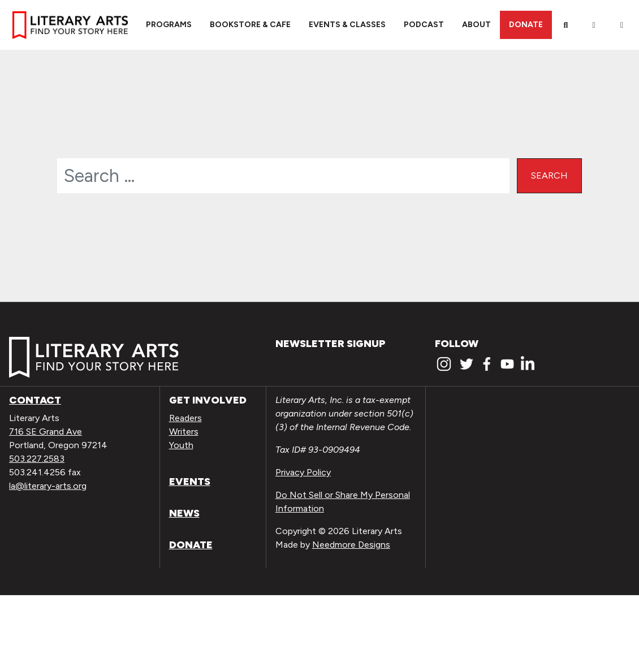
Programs (169, 25)
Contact (35, 400)
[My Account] (594, 25)
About (476, 25)
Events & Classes (347, 25)
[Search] (566, 25)
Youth (181, 445)
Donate (526, 25)
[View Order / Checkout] (622, 25)
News (184, 513)
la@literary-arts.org (48, 486)
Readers (185, 418)
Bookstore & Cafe (250, 25)
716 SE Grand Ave (46, 432)
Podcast (424, 25)
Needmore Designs (351, 545)
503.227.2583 (37, 459)
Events (190, 482)
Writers (184, 432)
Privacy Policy (303, 472)
